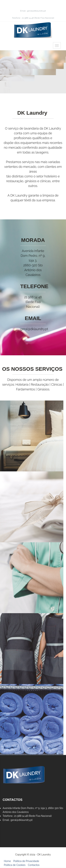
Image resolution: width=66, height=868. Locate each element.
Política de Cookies (15, 865)
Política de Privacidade (26, 861)
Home (7, 861)
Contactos (34, 865)
